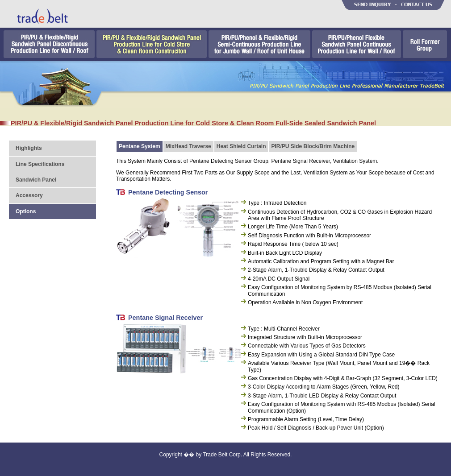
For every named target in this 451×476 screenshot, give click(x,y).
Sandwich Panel (36, 180)
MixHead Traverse (188, 146)
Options (26, 211)
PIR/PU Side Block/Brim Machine (313, 146)
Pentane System (140, 146)
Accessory (29, 195)
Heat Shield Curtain (241, 146)
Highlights (29, 148)
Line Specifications (40, 164)
